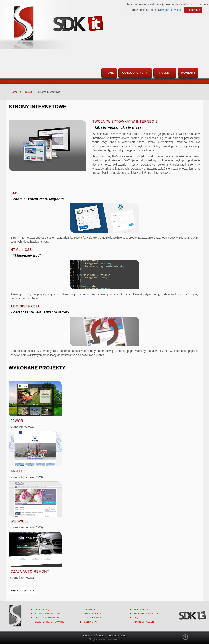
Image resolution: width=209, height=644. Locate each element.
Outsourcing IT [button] (136, 73)
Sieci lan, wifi (142, 610)
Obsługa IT (91, 610)
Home (110, 73)
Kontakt (188, 73)
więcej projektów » (23, 590)
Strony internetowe (48, 614)
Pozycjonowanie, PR (48, 618)
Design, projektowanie (49, 622)
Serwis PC (90, 622)
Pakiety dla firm (94, 614)
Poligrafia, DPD (44, 610)
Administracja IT (144, 622)
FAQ (136, 618)
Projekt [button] (165, 73)
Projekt (28, 92)
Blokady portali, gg (146, 614)
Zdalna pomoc (93, 618)
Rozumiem (193, 10)
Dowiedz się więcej (170, 10)
